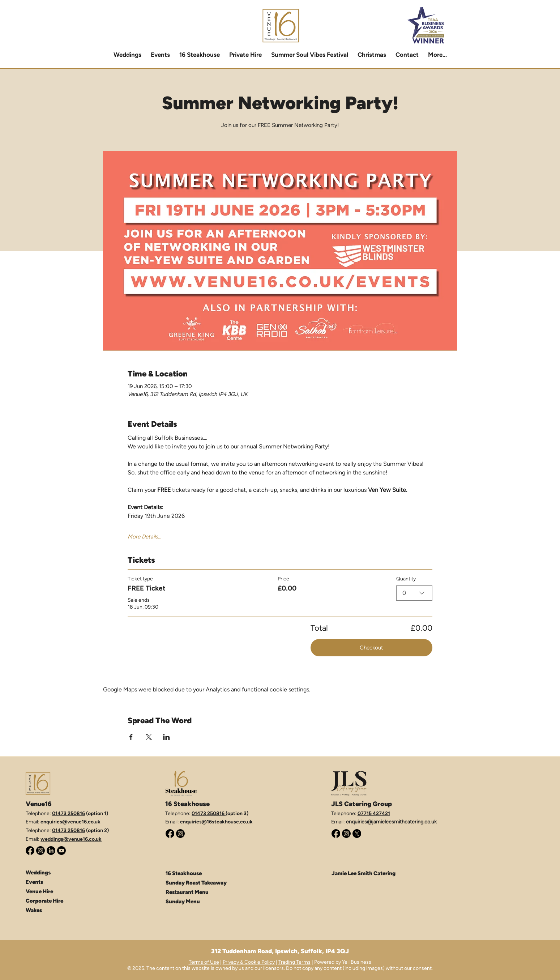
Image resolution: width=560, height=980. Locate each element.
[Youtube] (61, 851)
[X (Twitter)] (357, 834)
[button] (245, 55)
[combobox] (414, 593)
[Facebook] (30, 851)
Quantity (406, 579)
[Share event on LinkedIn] (166, 737)
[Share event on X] (149, 737)
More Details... (144, 537)
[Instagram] (40, 851)
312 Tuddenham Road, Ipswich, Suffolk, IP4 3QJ (280, 951)
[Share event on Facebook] (131, 737)
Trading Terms (294, 962)
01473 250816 (69, 813)
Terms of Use (204, 962)
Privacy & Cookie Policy (249, 962)
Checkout (371, 648)
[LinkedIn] (51, 851)
